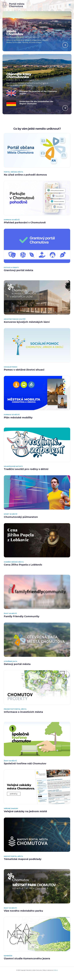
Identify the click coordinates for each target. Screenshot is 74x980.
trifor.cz (56, 970)
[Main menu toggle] (70, 5)
